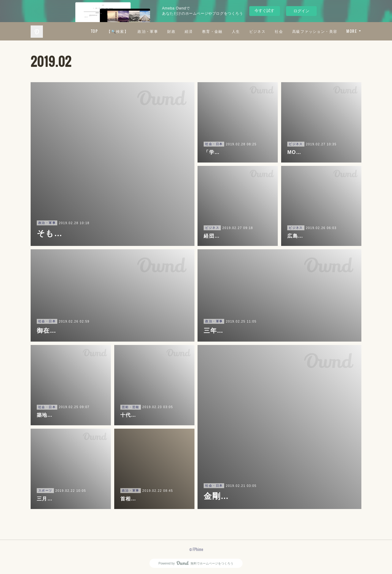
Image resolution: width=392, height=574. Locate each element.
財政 (226, 31)
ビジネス (312, 31)
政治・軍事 (202, 31)
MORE (352, 31)
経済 (243, 31)
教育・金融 (267, 31)
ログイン (301, 11)
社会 (333, 31)
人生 (290, 31)
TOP (149, 31)
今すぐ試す (264, 11)
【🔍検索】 (172, 31)
